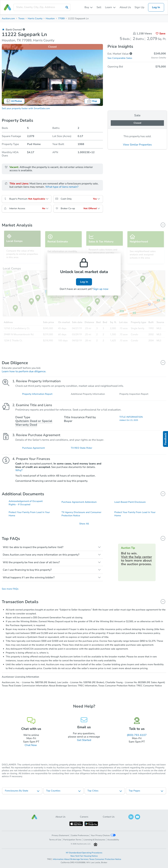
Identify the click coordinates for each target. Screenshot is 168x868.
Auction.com (8, 18)
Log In (156, 7)
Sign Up (139, 7)
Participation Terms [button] (72, 840)
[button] (34, 817)
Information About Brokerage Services (71, 859)
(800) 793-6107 (137, 742)
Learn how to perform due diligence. (24, 371)
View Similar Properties (137, 145)
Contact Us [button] (109, 817)
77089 (61, 18)
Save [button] (161, 34)
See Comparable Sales (120, 58)
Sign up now (101, 289)
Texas (21, 18)
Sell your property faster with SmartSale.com (26, 108)
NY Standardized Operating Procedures (84, 853)
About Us (125, 7)
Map (92, 101)
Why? (19, 475)
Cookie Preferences (80, 835)
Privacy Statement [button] (60, 835)
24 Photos (14, 101)
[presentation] (42, 7)
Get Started (84, 747)
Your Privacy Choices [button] (103, 835)
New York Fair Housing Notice (84, 856)
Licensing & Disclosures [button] (94, 840)
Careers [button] (84, 817)
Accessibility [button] (113, 840)
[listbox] (89, 7)
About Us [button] (60, 817)
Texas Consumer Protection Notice (105, 859)
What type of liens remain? (62, 187)
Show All (84, 531)
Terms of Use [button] (55, 840)
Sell (99, 7)
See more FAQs (10, 596)
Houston (50, 18)
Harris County (35, 18)
